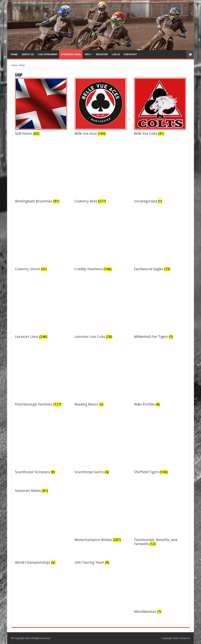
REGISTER (102, 54)
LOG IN (116, 54)
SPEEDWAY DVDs (71, 54)
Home (14, 65)
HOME (14, 54)
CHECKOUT (130, 54)
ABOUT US (28, 54)
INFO (87, 54)
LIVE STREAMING (48, 54)
